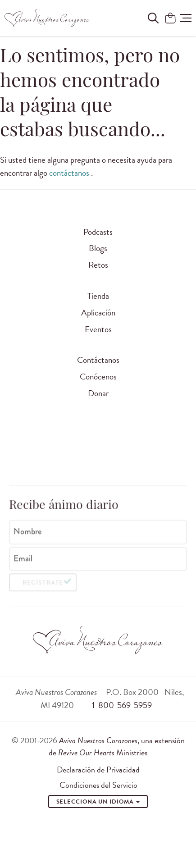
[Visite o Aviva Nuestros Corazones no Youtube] (109, 455)
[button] (186, 18)
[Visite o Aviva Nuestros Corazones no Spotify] (132, 455)
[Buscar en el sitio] (153, 18)
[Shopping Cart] (170, 19)
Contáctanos (98, 360)
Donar (98, 393)
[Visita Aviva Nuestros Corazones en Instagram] (41, 455)
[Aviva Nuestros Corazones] (47, 18)
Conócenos (98, 377)
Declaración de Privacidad (98, 770)
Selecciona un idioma (98, 802)
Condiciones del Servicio (98, 785)
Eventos (98, 329)
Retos (98, 265)
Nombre (28, 534)
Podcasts (98, 232)
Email (23, 561)
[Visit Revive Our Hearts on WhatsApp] (87, 455)
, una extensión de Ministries (117, 746)
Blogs (98, 248)
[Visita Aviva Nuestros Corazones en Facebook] (64, 455)
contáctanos (70, 173)
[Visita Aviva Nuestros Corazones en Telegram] (155, 455)
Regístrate (43, 585)
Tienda (98, 296)
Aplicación (98, 313)
